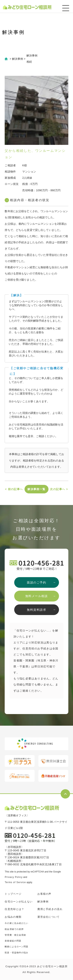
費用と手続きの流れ (50, 909)
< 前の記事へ (14, 489)
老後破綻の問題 (13, 941)
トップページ (13, 894)
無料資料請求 (36, 610)
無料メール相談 (37, 596)
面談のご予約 (36, 582)
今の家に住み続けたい (16, 923)
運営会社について (48, 917)
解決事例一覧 (36, 489)
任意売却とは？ (14, 909)
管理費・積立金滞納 (15, 935)
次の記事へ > (59, 489)
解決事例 (43, 902)
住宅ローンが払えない (19, 902)
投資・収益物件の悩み (16, 953)
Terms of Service (15, 882)
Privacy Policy (14, 877)
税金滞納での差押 (14, 929)
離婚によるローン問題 (16, 947)
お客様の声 (44, 894)
